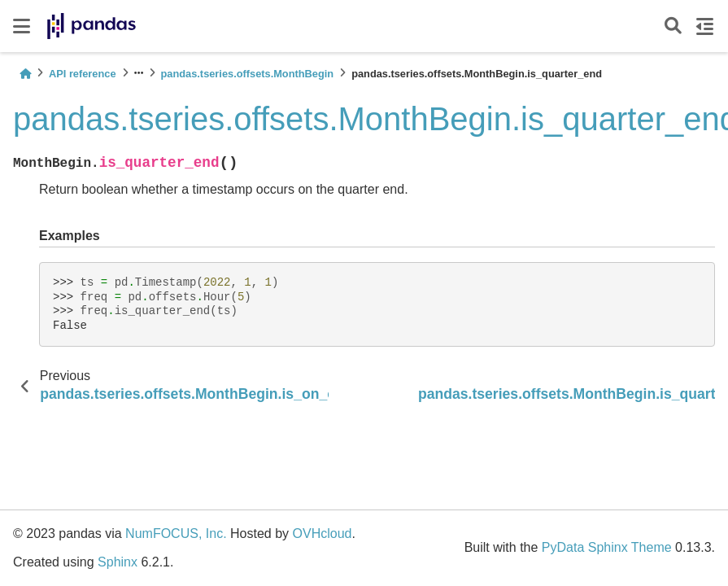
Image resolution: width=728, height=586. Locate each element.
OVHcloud (323, 534)
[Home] (25, 74)
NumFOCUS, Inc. (176, 534)
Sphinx (118, 562)
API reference (83, 74)
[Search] (673, 26)
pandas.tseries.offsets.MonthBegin (248, 74)
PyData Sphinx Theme (607, 547)
